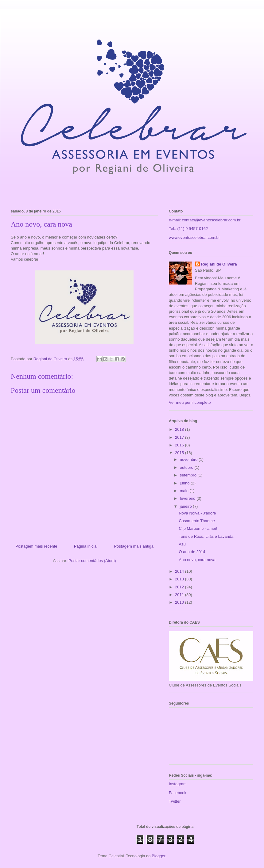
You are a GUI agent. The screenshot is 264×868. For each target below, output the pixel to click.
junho (185, 483)
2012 (180, 587)
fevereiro (188, 498)
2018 (180, 429)
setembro (189, 475)
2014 (180, 571)
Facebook (178, 793)
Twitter (175, 801)
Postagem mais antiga (134, 546)
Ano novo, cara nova (197, 560)
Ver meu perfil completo (190, 402)
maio (185, 491)
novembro (189, 459)
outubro (187, 467)
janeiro (186, 506)
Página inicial (86, 546)
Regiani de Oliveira (219, 264)
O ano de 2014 (192, 552)
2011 (180, 595)
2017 (180, 437)
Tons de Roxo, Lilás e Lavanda (206, 536)
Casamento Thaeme (197, 521)
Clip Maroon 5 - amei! (198, 528)
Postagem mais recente (36, 546)
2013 (180, 579)
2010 (180, 602)
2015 (180, 453)
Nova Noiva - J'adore (197, 513)
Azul (182, 544)
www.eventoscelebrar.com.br (194, 237)
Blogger (158, 856)
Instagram (178, 784)
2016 (180, 445)
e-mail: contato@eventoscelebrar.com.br (205, 220)
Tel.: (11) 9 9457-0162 (188, 229)
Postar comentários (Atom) (92, 561)
